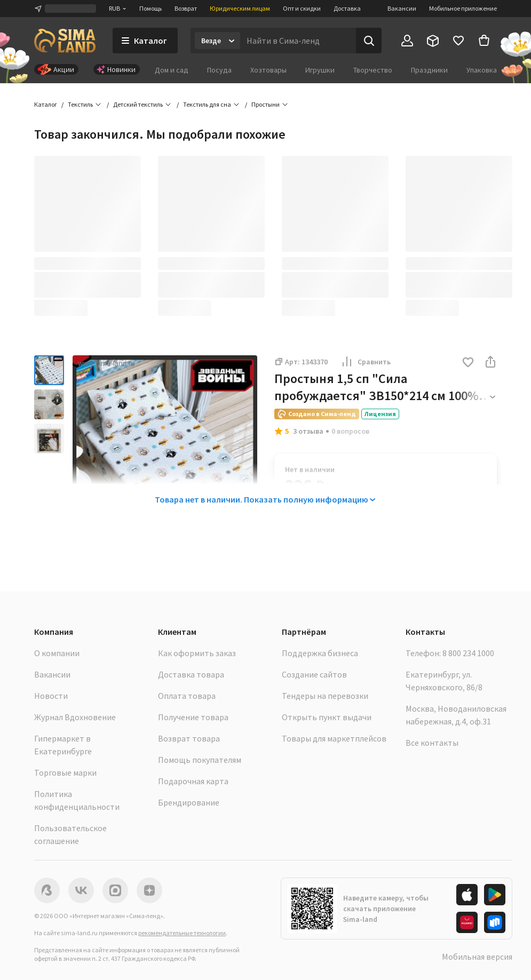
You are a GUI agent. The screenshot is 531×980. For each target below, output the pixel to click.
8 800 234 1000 (468, 653)
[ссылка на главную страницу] (65, 41)
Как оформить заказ (197, 653)
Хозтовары (268, 70)
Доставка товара (191, 674)
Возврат (186, 8)
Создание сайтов (314, 674)
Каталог (46, 104)
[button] (468, 363)
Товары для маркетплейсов (334, 738)
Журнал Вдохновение (75, 717)
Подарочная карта (193, 781)
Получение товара (193, 717)
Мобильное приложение (463, 8)
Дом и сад (172, 70)
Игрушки (320, 70)
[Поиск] (369, 41)
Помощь (150, 8)
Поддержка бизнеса (320, 653)
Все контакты (432, 743)
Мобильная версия (477, 957)
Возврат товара (189, 738)
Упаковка (482, 70)
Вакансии (402, 8)
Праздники (429, 70)
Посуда (219, 70)
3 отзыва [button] (308, 431)
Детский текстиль (138, 104)
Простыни (265, 104)
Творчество (373, 70)
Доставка (347, 8)
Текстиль (80, 104)
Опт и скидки (302, 8)
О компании (57, 653)
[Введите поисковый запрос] (298, 41)
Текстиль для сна (207, 104)
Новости (51, 696)
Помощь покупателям (200, 760)
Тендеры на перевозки (325, 696)
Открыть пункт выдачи (327, 717)
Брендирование (189, 802)
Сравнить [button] (366, 362)
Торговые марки (65, 772)
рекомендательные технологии (182, 933)
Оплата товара (187, 696)
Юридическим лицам (240, 8)
